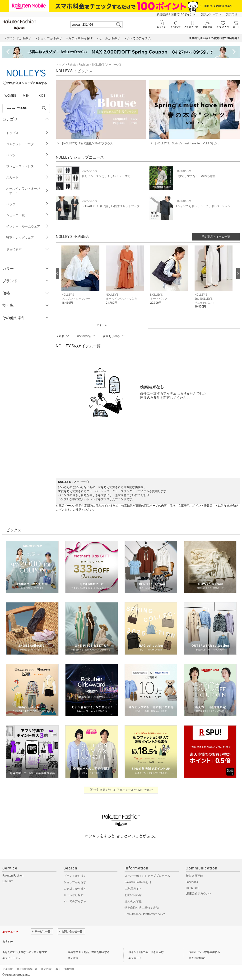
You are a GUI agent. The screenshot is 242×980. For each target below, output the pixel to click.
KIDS (42, 96)
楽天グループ (209, 14)
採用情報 (69, 969)
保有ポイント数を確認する (204, 952)
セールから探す (74, 895)
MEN (26, 96)
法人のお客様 (133, 901)
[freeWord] (26, 108)
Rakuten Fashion (78, 65)
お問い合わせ (133, 895)
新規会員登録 (194, 876)
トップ (60, 65)
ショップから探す (75, 882)
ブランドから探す (75, 876)
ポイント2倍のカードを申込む (146, 952)
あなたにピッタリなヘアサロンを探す (25, 952)
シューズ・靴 (27, 215)
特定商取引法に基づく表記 (142, 908)
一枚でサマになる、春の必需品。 (197, 176)
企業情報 (8, 969)
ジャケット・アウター (27, 144)
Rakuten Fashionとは (138, 882)
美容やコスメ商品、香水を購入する (89, 952)
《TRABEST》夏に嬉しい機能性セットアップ (111, 206)
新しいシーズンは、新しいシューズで (106, 176)
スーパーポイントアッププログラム (147, 876)
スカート (27, 177)
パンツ (27, 155)
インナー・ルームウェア (27, 226)
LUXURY (8, 881)
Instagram (192, 888)
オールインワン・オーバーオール (27, 191)
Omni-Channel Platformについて (145, 914)
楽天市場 (232, 14)
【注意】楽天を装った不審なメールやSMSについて (121, 790)
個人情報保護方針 (27, 969)
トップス (27, 133)
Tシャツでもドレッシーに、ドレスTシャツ (203, 206)
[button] (81, 278)
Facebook (192, 882)
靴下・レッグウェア (27, 238)
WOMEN (10, 96)
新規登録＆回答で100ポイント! (176, 14)
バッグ (27, 204)
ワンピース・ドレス (27, 166)
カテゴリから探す (75, 889)
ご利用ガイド (133, 889)
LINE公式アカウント (199, 894)
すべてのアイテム (75, 901)
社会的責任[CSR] (50, 969)
